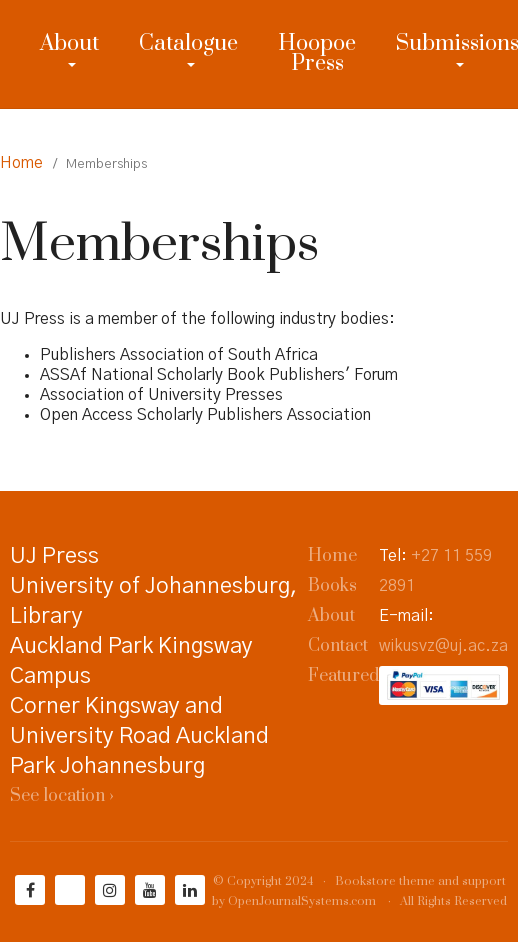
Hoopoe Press (317, 53)
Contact (338, 646)
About (69, 43)
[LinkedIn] (190, 890)
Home (21, 163)
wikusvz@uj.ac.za (443, 646)
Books (332, 586)
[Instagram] (110, 890)
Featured (343, 676)
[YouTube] (150, 890)
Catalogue (188, 43)
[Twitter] (70, 890)
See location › (62, 796)
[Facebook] (30, 890)
